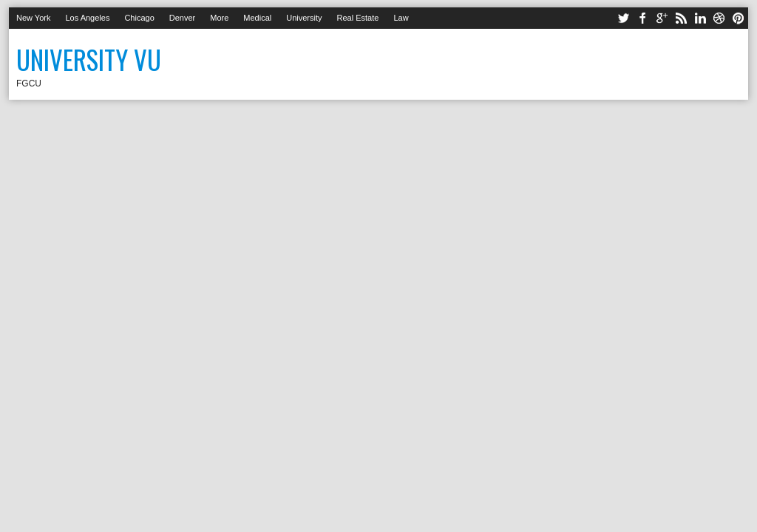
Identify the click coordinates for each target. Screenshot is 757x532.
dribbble (719, 18)
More (219, 18)
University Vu (89, 59)
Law (401, 18)
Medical (257, 18)
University (304, 18)
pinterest (739, 18)
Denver (182, 18)
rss (681, 18)
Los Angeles (87, 18)
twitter (623, 18)
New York (33, 18)
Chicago (139, 18)
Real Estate (358, 18)
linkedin (700, 18)
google (662, 18)
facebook (642, 18)
